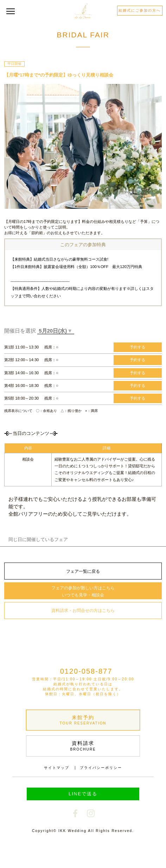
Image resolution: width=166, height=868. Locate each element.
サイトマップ (57, 768)
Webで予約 (43, 852)
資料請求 (83, 746)
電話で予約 (123, 853)
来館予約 (83, 720)
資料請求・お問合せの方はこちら (83, 611)
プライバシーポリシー (101, 768)
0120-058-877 (86, 671)
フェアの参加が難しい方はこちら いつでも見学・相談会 (83, 591)
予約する (138, 347)
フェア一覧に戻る (83, 571)
